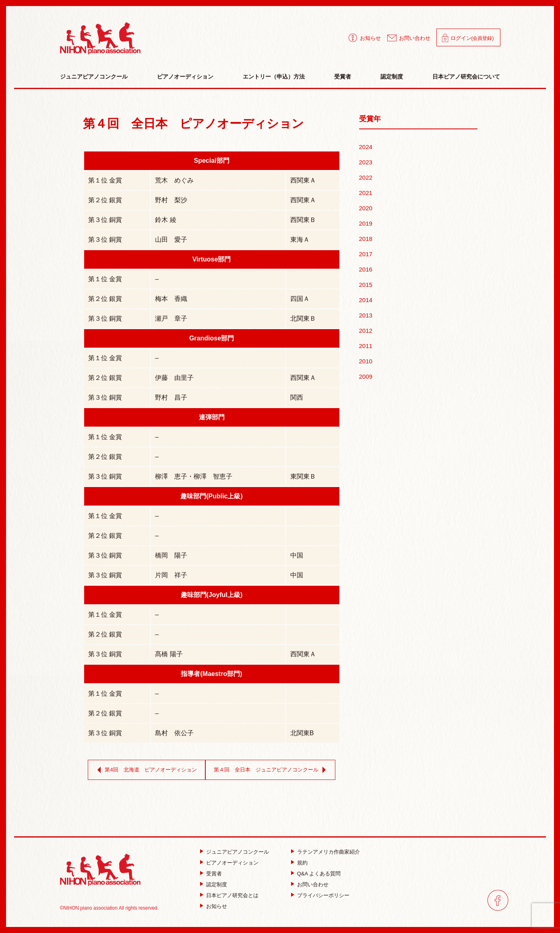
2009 (366, 376)
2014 (366, 300)
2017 (366, 254)
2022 (366, 177)
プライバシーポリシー (323, 895)
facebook (498, 900)
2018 (366, 239)
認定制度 (392, 77)
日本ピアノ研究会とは (232, 895)
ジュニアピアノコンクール (94, 77)
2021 (366, 193)
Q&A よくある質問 (319, 874)
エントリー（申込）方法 (274, 77)
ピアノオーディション (185, 77)
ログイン (472, 38)
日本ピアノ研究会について (466, 77)
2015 (366, 285)
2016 (366, 269)
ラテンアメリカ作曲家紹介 (329, 852)
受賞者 (343, 77)
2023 (366, 162)
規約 (302, 863)
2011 (366, 346)
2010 (366, 361)
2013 (366, 315)
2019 (366, 223)
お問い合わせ (415, 38)
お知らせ (370, 38)
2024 (366, 147)
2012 (366, 331)
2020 (366, 208)
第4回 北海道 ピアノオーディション (145, 770)
